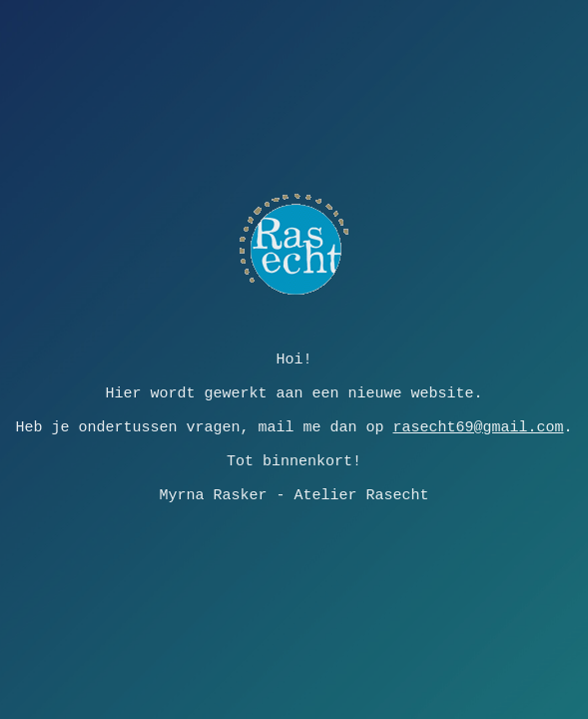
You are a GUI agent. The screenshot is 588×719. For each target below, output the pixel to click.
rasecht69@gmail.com (478, 427)
